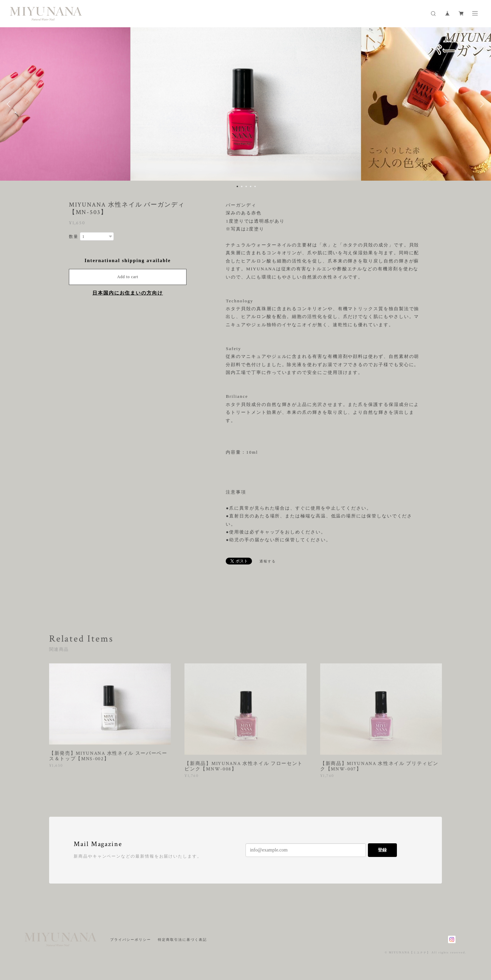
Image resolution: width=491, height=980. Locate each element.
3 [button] (246, 186)
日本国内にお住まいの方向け (128, 293)
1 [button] (237, 186)
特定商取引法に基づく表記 (182, 940)
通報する (268, 561)
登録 (382, 850)
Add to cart (128, 277)
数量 (74, 237)
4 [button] (251, 186)
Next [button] (481, 104)
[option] (246, 104)
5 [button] (255, 186)
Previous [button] (10, 104)
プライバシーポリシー (130, 940)
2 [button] (242, 186)
